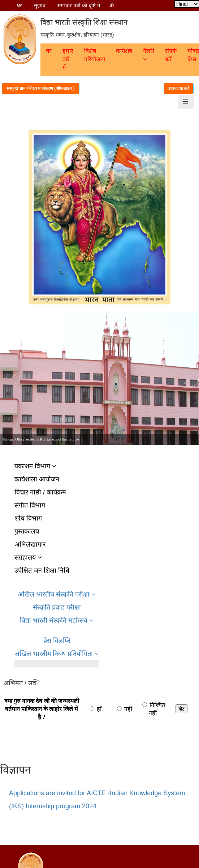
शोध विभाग (28, 518)
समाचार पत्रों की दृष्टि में (79, 5)
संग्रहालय (28, 557)
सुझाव (40, 5)
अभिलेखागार (30, 544)
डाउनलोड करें (179, 88)
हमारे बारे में (68, 59)
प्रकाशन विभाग (35, 466)
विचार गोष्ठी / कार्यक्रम (40, 492)
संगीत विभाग (30, 505)
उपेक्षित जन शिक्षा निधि (42, 570)
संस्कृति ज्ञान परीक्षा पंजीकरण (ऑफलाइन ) (41, 88)
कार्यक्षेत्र (124, 51)
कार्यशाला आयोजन (37, 479)
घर (20, 5)
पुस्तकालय (27, 531)
